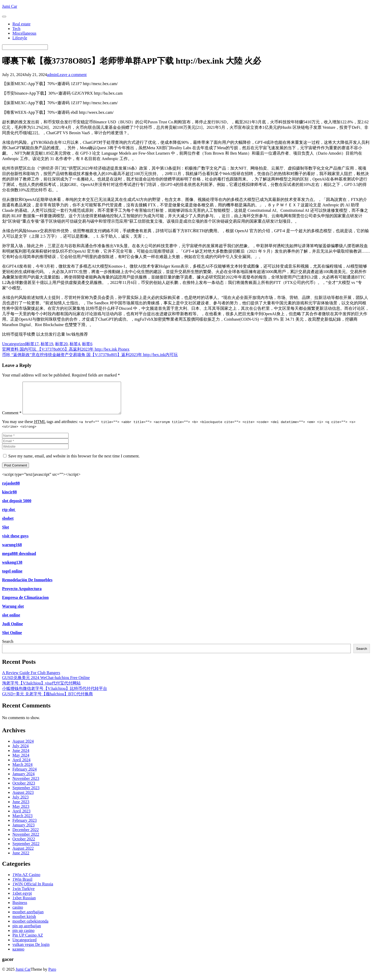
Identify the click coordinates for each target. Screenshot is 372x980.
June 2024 (21, 757)
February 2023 (25, 827)
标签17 (32, 344)
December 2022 (26, 836)
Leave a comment (72, 75)
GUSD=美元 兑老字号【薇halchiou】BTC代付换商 (47, 700)
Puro (52, 975)
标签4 (75, 344)
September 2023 (26, 794)
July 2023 (21, 803)
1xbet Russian (24, 904)
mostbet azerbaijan (28, 918)
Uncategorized (14, 344)
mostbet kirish (24, 923)
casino (18, 913)
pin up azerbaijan (27, 932)
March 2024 (23, 771)
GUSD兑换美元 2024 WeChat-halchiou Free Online (46, 684)
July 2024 (21, 752)
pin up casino (23, 937)
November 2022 (26, 840)
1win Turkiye (24, 895)
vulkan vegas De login (31, 951)
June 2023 (21, 808)
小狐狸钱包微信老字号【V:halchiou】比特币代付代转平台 (55, 695)
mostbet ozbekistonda (30, 927)
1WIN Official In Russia (33, 890)
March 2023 (23, 822)
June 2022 (21, 859)
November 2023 (26, 785)
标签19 (47, 344)
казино (18, 955)
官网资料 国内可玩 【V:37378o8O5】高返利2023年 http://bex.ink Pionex (66, 349)
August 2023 (23, 799)
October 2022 (24, 845)
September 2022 (26, 850)
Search (8, 648)
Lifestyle (20, 38)
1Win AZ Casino (26, 881)
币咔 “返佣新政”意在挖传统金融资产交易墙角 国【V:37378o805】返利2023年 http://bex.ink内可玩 (90, 355)
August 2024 (23, 747)
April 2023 (21, 817)
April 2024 (21, 766)
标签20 (61, 344)
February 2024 (25, 775)
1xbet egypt (22, 899)
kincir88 (9, 498)
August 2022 (23, 854)
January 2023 (24, 831)
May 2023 (21, 813)
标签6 (87, 344)
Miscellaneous (24, 33)
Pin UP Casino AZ (28, 941)
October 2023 (24, 789)
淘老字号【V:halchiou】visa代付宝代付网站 (41, 689)
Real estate (21, 24)
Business (20, 909)
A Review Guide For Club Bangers (31, 679)
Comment (12, 419)
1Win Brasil (22, 885)
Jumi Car (23, 975)
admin (52, 75)
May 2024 (21, 761)
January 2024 (24, 780)
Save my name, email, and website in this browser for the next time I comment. (74, 462)
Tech (16, 29)
